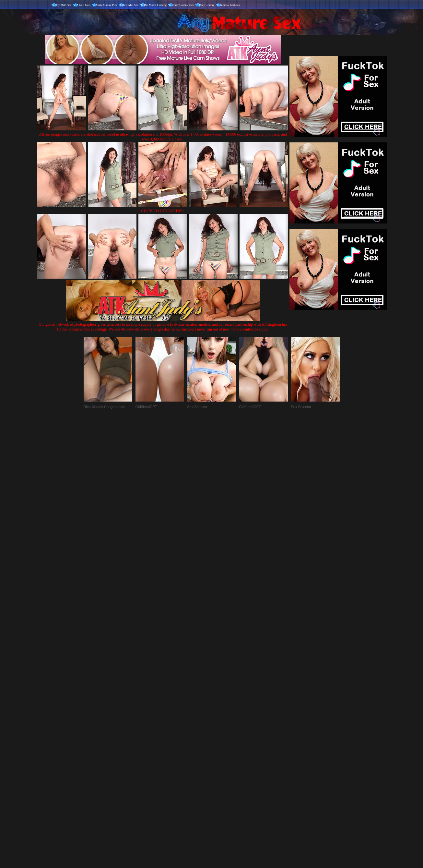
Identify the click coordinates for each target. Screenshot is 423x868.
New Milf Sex (130, 5)
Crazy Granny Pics (183, 5)
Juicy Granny (206, 5)
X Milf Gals (84, 5)
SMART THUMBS (223, 733)
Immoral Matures (230, 5)
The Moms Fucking (155, 5)
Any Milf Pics (63, 5)
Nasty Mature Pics (106, 5)
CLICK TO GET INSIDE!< (163, 211)
